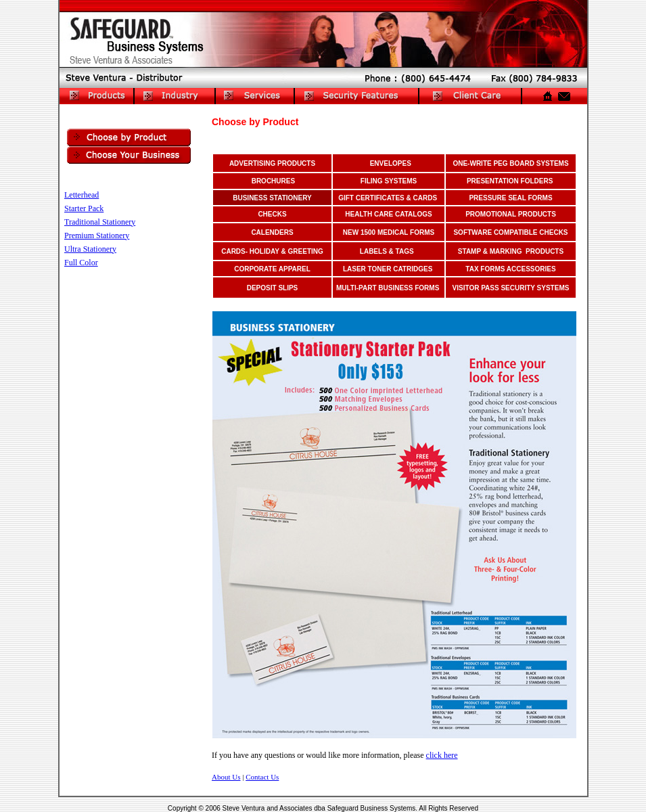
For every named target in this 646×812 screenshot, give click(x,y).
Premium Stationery (97, 235)
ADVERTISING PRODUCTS (272, 163)
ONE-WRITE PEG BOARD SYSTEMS (510, 163)
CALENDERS (272, 232)
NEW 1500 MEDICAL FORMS (389, 232)
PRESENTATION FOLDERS (510, 181)
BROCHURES (273, 181)
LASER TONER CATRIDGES (388, 269)
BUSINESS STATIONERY (272, 198)
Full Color (81, 263)
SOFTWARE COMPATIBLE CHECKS (510, 232)
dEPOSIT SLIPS (273, 288)
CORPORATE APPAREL (272, 269)
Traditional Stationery (100, 222)
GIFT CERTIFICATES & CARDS (388, 198)
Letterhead (82, 195)
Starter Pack (84, 208)
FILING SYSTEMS (389, 181)
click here (442, 755)
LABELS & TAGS (387, 251)
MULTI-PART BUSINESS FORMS (388, 288)
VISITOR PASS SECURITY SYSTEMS (511, 288)
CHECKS (272, 214)
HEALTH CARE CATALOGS (388, 214)
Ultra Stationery (90, 249)
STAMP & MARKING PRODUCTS (511, 251)
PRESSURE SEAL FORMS (510, 198)
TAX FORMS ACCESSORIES (510, 269)
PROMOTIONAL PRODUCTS (511, 214)
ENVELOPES (391, 163)
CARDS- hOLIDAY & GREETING (272, 251)
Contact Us (262, 777)
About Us (226, 777)
